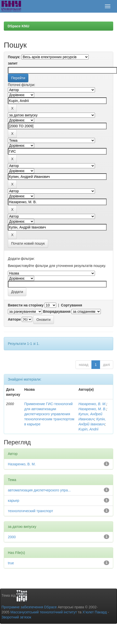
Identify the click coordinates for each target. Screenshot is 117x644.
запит (13, 63)
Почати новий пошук (28, 243)
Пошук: (14, 57)
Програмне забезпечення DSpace (29, 607)
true (11, 563)
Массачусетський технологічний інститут (44, 612)
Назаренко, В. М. (92, 404)
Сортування (72, 305)
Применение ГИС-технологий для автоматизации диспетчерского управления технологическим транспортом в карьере (49, 414)
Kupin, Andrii (89, 429)
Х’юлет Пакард (95, 612)
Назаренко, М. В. (92, 409)
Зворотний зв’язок (16, 617)
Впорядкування (57, 311)
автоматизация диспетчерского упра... (39, 490)
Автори (14, 319)
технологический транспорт (31, 511)
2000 (12, 537)
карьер (14, 501)
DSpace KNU (18, 26)
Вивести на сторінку (26, 305)
